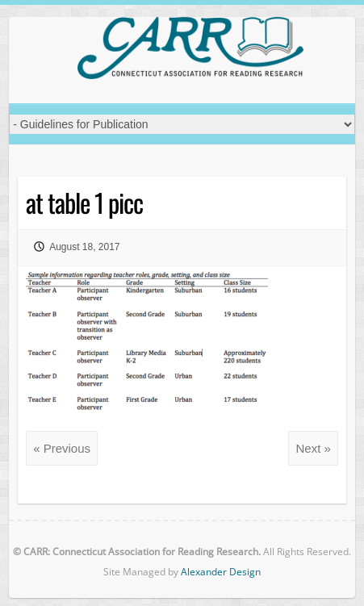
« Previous (62, 448)
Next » (313, 448)
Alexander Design (221, 572)
